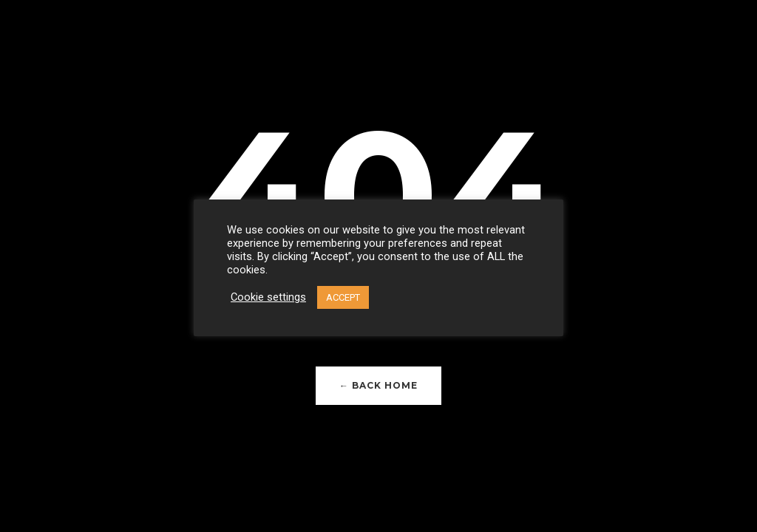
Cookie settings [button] (268, 297)
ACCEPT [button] (343, 297)
